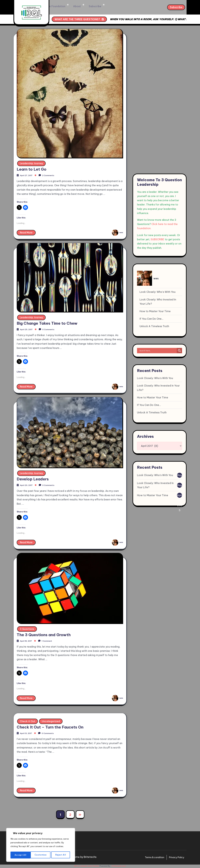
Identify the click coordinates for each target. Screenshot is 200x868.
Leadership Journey (32, 161)
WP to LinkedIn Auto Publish (87, 867)
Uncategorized (51, 721)
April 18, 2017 (28, 640)
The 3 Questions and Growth (44, 634)
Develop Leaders (33, 478)
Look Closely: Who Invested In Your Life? (158, 301)
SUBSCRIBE (157, 239)
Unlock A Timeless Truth (154, 326)
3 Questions (27, 629)
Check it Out (28, 721)
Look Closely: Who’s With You (157, 292)
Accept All (61, 855)
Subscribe (112, 6)
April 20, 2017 (28, 484)
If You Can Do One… (151, 319)
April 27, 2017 (28, 173)
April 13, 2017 (28, 733)
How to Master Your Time (155, 311)
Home (56, 6)
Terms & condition (151, 858)
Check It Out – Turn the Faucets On (50, 727)
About (95, 6)
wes (117, 231)
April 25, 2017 (28, 328)
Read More (27, 231)
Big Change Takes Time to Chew (47, 322)
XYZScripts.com (119, 867)
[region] (41, 843)
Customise (20, 855)
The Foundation (76, 6)
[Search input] (158, 351)
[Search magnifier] (179, 351)
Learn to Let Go (32, 167)
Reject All (41, 855)
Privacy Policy (176, 858)
